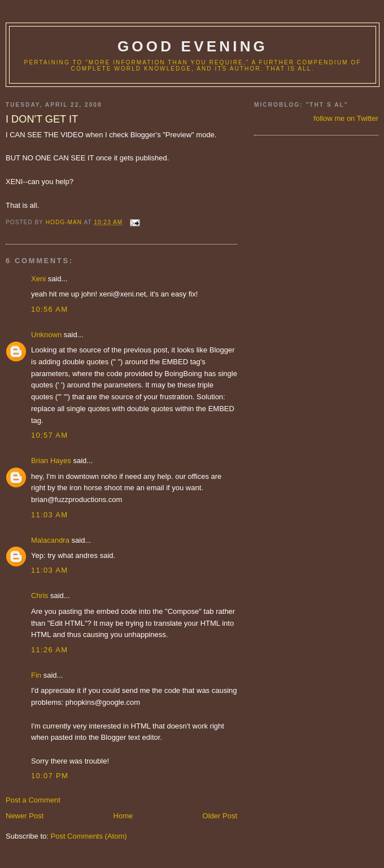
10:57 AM (49, 435)
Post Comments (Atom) (89, 836)
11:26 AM (49, 650)
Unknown (46, 335)
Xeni (38, 279)
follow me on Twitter (346, 118)
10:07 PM (50, 776)
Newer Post (25, 816)
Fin (36, 675)
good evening (193, 46)
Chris (40, 596)
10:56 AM (49, 309)
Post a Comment (33, 800)
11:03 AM (49, 515)
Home (123, 816)
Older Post (220, 816)
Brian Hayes (51, 461)
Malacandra (50, 540)
